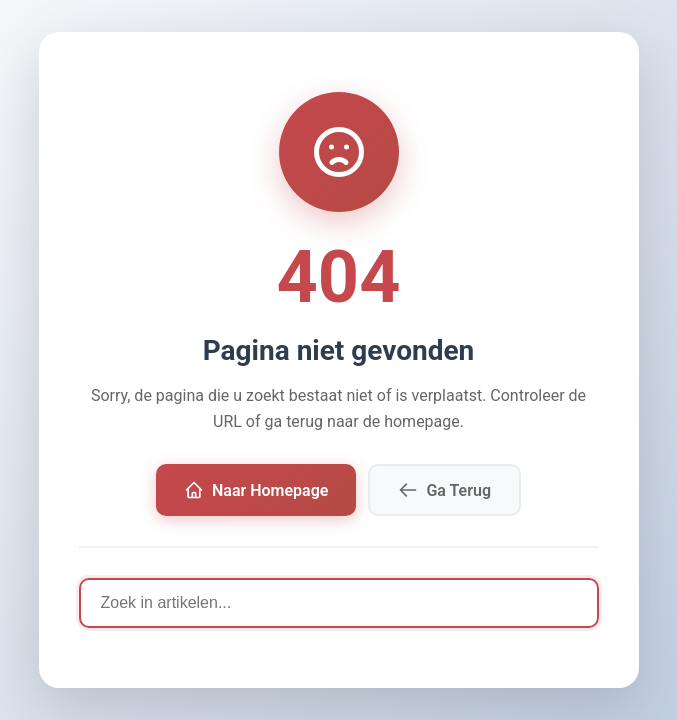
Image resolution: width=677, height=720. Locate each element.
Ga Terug (444, 490)
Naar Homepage (256, 490)
